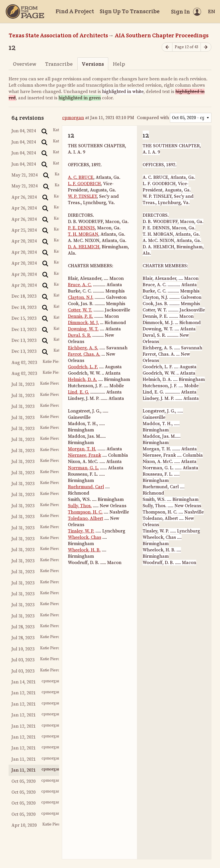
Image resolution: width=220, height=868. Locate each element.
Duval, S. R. (79, 335)
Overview (24, 64)
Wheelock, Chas (85, 537)
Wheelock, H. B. (84, 550)
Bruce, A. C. (80, 285)
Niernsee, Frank (85, 455)
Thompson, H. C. (85, 512)
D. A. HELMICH (84, 247)
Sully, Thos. (80, 506)
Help (119, 64)
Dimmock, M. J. (83, 323)
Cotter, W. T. (80, 310)
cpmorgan (73, 118)
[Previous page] (167, 47)
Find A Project (75, 11)
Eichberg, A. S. (83, 348)
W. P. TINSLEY (82, 196)
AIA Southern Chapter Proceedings (162, 35)
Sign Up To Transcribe (130, 11)
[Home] (25, 11)
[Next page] (206, 47)
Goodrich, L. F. (83, 367)
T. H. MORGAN (83, 234)
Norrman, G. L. (83, 468)
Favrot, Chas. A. (84, 354)
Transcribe (59, 64)
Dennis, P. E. (80, 316)
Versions (93, 64)
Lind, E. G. (78, 392)
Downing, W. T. (83, 329)
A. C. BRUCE (81, 177)
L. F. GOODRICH (84, 184)
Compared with (153, 118)
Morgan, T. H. (82, 449)
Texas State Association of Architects (58, 35)
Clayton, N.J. (81, 297)
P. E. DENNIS (81, 228)
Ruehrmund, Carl (86, 487)
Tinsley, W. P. (81, 531)
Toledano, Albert (86, 518)
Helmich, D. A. (82, 379)
